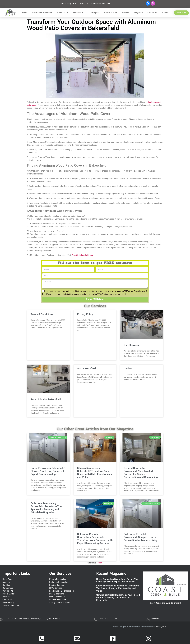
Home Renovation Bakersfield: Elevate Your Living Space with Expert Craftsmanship (48, 471)
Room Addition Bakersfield (46, 399)
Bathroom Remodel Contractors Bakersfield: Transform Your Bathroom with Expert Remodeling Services (95, 539)
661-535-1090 (111, 619)
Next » (101, 563)
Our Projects (94, 13)
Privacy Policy (85, 314)
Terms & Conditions (42, 314)
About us (63, 13)
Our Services (60, 573)
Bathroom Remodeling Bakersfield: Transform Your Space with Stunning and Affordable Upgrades (47, 508)
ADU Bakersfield (86, 369)
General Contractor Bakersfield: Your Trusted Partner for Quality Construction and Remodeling (141, 473)
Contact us (152, 13)
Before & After (111, 13)
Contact (155, 619)
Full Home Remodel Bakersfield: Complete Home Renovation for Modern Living (141, 537)
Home (25, 13)
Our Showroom (132, 345)
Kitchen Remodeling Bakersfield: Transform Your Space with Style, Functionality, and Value (95, 473)
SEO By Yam (161, 627)
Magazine (138, 13)
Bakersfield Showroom (42, 13)
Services (78, 13)
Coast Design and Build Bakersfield (165, 603)
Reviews (125, 13)
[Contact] (148, 619)
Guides (165, 13)
